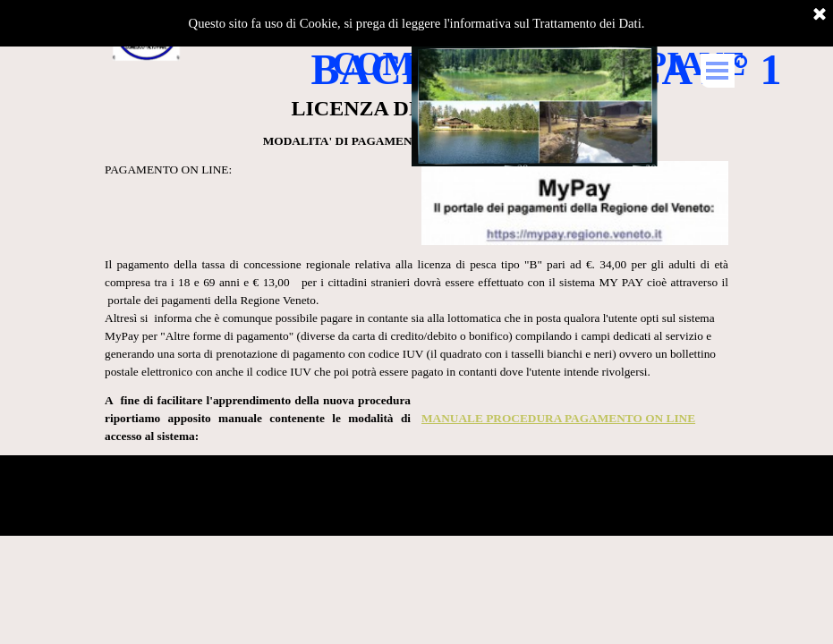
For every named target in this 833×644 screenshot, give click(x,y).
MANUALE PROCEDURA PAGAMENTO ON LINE (558, 418)
